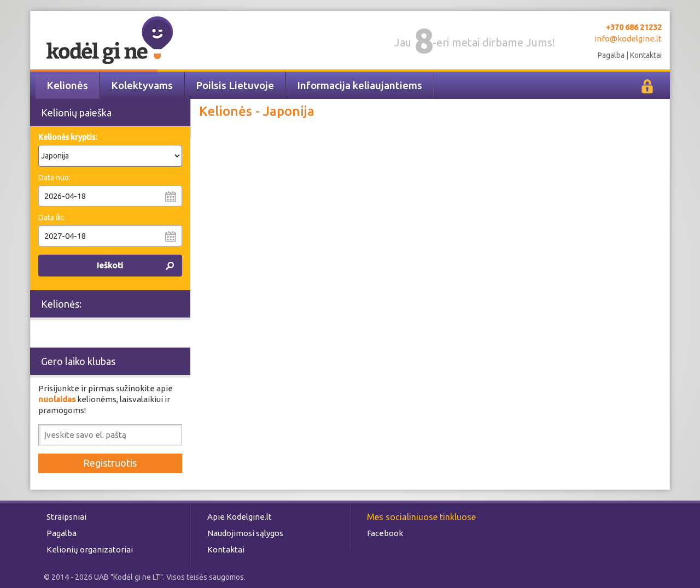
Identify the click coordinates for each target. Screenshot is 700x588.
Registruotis (110, 463)
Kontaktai (646, 55)
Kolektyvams (142, 85)
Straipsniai (66, 517)
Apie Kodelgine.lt (240, 517)
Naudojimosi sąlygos (245, 533)
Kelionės (67, 85)
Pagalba (611, 55)
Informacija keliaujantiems (360, 85)
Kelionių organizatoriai (90, 549)
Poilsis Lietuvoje (235, 85)
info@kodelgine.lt (628, 39)
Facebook (385, 533)
